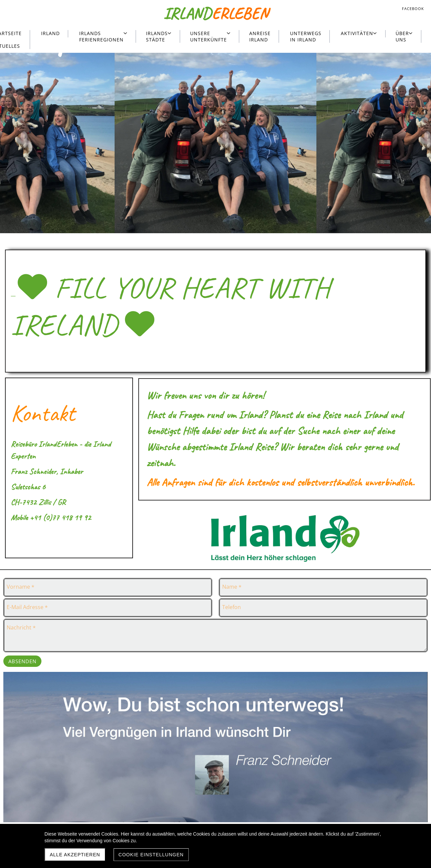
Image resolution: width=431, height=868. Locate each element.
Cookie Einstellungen (151, 855)
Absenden (22, 661)
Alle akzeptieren (75, 855)
